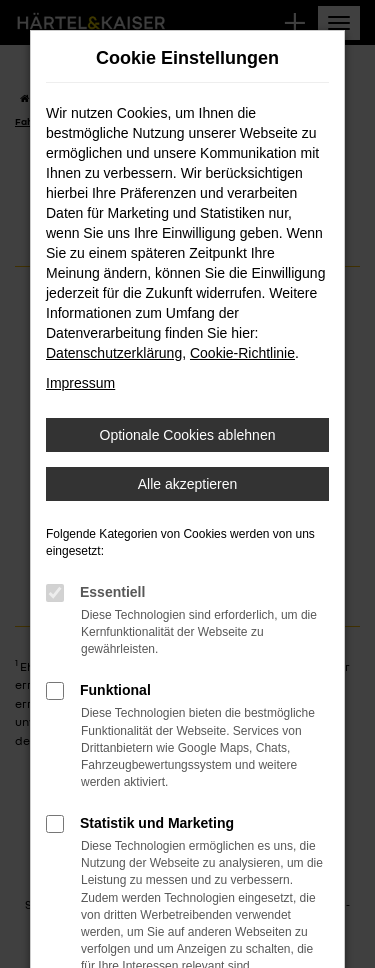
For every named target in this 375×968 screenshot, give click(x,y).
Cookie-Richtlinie (242, 353)
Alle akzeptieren (188, 484)
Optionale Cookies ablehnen (188, 435)
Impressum (80, 383)
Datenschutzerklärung (114, 353)
